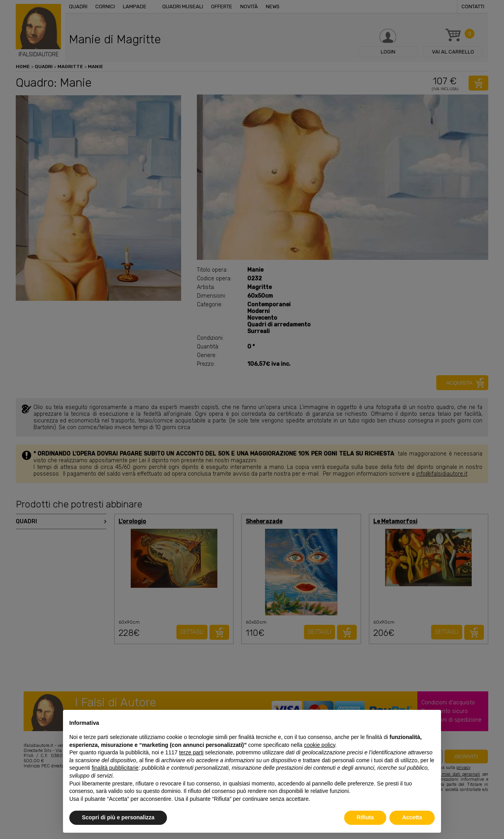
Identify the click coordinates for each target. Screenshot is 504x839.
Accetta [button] (412, 817)
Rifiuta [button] (365, 817)
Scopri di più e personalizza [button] (118, 817)
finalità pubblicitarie (115, 768)
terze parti (191, 752)
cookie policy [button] (320, 745)
